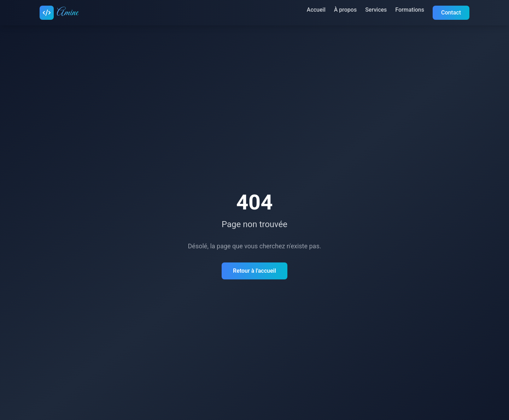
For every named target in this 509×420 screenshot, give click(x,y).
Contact (451, 13)
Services (376, 10)
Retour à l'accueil (255, 271)
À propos (345, 10)
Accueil (316, 10)
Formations (410, 10)
